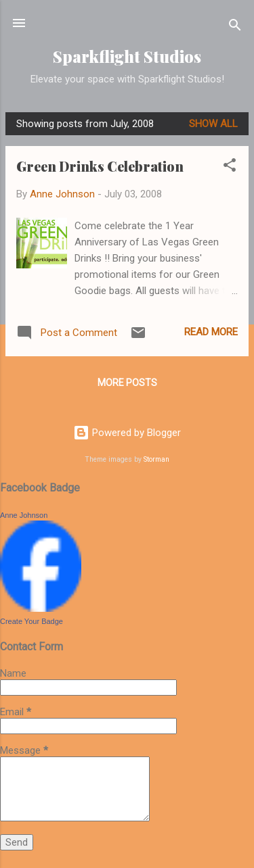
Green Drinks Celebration (100, 166)
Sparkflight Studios (127, 56)
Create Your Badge (31, 621)
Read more (211, 332)
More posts (127, 383)
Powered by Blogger (127, 433)
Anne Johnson (24, 515)
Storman (156, 459)
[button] (230, 167)
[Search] (235, 27)
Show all (213, 124)
